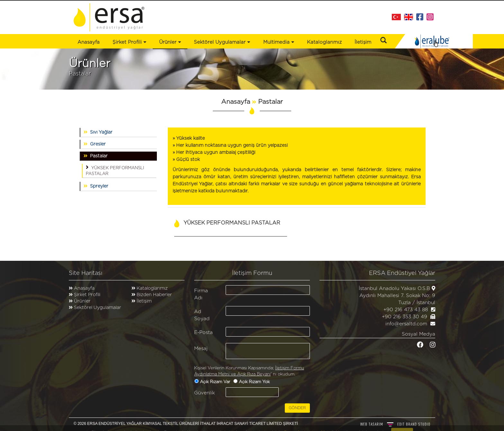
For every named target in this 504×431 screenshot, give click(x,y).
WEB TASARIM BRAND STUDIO (395, 424)
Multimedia (279, 42)
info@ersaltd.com (406, 324)
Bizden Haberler (154, 295)
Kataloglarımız (324, 42)
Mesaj (201, 349)
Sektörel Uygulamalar (98, 308)
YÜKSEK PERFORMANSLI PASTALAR (115, 170)
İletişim (363, 42)
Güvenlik (204, 393)
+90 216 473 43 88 (406, 310)
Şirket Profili (129, 42)
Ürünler (82, 301)
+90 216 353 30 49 (405, 317)
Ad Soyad (202, 315)
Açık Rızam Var (216, 382)
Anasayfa (89, 42)
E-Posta (203, 333)
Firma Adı (201, 294)
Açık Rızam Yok (255, 382)
